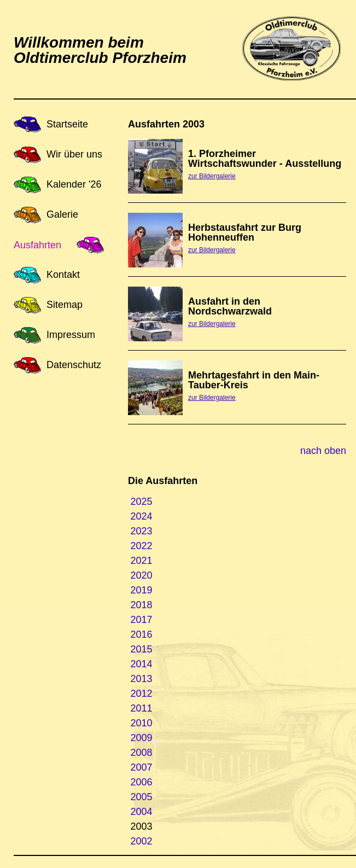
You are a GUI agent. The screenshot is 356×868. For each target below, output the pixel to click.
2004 (142, 812)
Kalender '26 (74, 184)
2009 (142, 738)
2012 (142, 694)
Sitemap (65, 305)
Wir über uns (74, 154)
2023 (142, 531)
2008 (142, 753)
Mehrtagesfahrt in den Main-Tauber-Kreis (254, 380)
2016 (142, 634)
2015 (142, 649)
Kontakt (63, 275)
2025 (142, 502)
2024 (142, 516)
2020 (142, 575)
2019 (142, 590)
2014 (142, 664)
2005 (142, 797)
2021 (142, 561)
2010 (142, 723)
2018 (142, 605)
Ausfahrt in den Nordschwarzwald (230, 306)
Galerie (62, 214)
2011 (142, 708)
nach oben (323, 451)
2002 (142, 841)
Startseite (67, 124)
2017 (142, 620)
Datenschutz (74, 365)
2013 (142, 679)
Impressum (71, 335)
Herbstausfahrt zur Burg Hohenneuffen (245, 232)
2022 (142, 546)
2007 (142, 767)
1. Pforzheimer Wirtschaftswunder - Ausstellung (265, 159)
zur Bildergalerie (212, 176)
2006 (142, 782)
